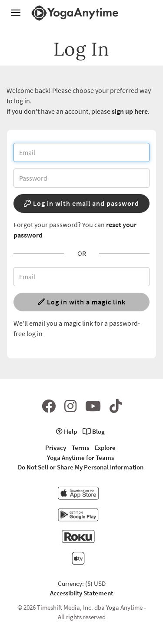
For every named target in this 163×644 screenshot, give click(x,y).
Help (67, 431)
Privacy (56, 447)
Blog (94, 431)
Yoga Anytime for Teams (80, 457)
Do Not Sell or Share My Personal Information (81, 467)
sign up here (130, 111)
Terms (80, 447)
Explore (105, 447)
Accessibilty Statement (81, 593)
